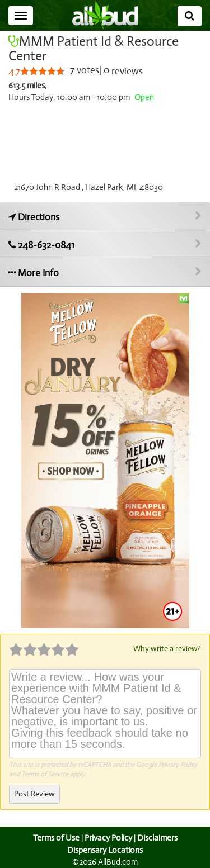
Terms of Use (55, 837)
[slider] (43, 72)
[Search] (190, 16)
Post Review (34, 793)
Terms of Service (45, 774)
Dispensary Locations (105, 850)
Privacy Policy (178, 764)
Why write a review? (166, 648)
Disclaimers (158, 837)
